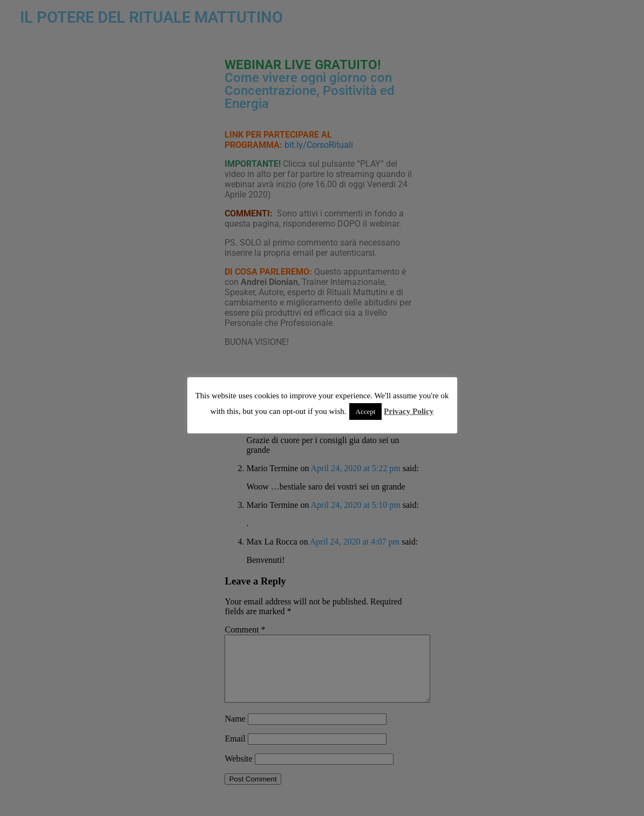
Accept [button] (366, 412)
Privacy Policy (409, 411)
